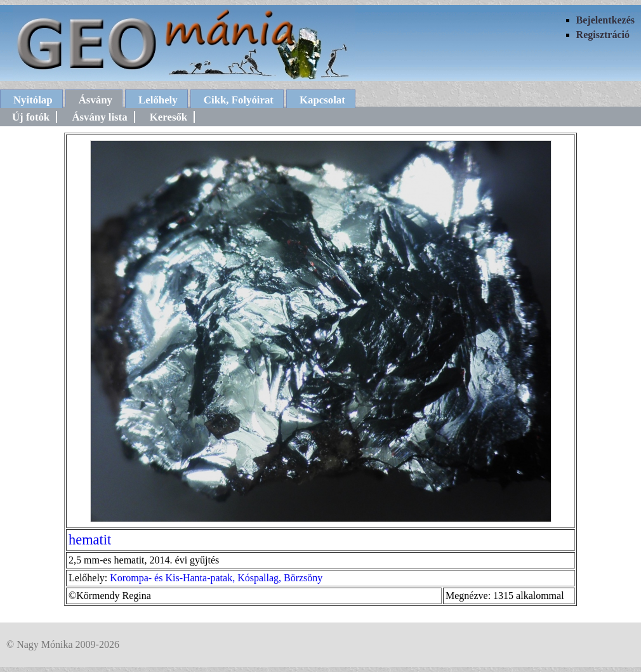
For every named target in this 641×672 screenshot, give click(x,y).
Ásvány (96, 100)
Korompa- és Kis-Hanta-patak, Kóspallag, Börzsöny (216, 578)
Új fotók (31, 117)
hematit (90, 540)
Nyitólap (33, 100)
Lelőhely (158, 100)
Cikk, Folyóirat (239, 100)
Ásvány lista (99, 117)
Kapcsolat (322, 100)
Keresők (169, 117)
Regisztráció (603, 35)
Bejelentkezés (605, 20)
